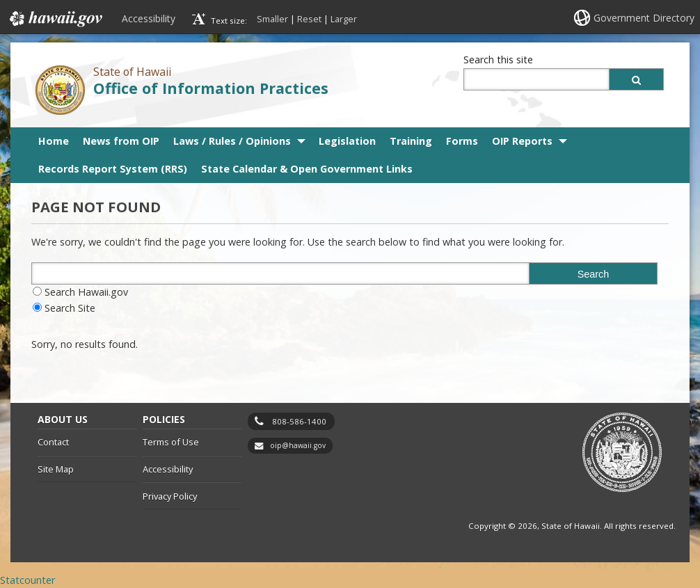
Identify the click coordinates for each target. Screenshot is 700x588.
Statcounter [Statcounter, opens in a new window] (27, 580)
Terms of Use (171, 442)
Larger (344, 19)
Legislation (347, 141)
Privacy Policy (170, 496)
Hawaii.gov (55, 19)
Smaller (272, 19)
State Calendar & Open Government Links (307, 169)
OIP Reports (522, 141)
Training (411, 141)
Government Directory (644, 18)
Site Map (56, 469)
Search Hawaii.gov (86, 292)
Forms (462, 141)
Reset (309, 19)
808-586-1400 (299, 421)
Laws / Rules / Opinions (232, 141)
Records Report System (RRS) (113, 169)
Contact (53, 442)
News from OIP (121, 141)
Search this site (498, 59)
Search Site (70, 308)
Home (54, 141)
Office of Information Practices (211, 88)
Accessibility (149, 18)
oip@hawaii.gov (298, 445)
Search (594, 274)
